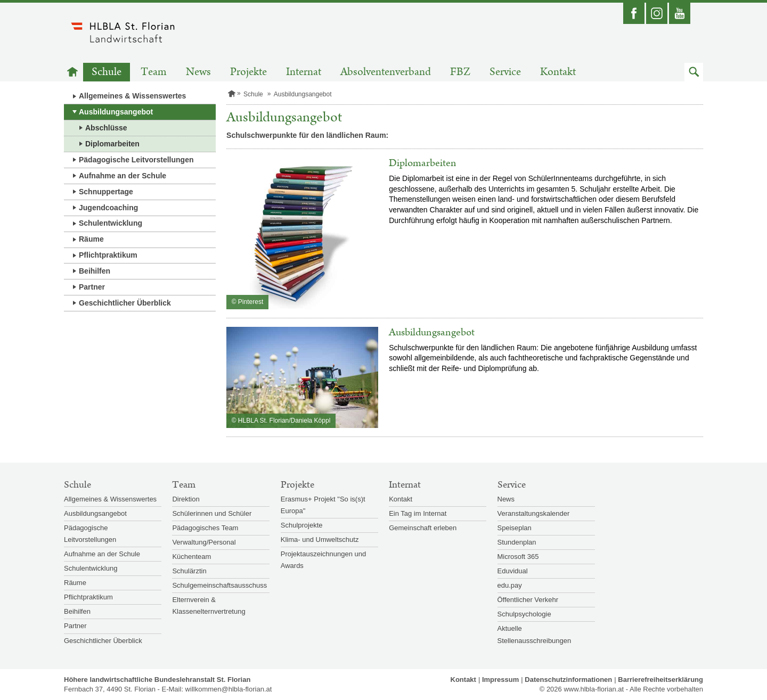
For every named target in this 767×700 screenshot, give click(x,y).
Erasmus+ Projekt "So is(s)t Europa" (323, 505)
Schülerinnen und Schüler (212, 513)
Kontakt (558, 72)
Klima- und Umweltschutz (320, 540)
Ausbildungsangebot (116, 112)
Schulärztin (189, 571)
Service (505, 72)
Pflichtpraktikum (108, 255)
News (198, 72)
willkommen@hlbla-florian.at (229, 689)
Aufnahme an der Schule (123, 176)
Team (154, 72)
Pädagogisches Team (205, 528)
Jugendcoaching (108, 208)
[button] (694, 72)
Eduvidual (513, 571)
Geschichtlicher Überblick (125, 303)
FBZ (460, 72)
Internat (304, 72)
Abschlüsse (106, 128)
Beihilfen (95, 271)
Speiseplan (515, 528)
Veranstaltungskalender (534, 513)
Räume (91, 239)
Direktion (186, 499)
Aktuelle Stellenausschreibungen (535, 634)
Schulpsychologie (524, 614)
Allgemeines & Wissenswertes (132, 96)
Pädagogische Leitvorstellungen (136, 160)
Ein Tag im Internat (418, 513)
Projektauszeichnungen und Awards (323, 560)
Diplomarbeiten (112, 144)
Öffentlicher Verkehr (528, 600)
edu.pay (510, 585)
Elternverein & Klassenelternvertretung (209, 606)
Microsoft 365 (518, 557)
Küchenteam (191, 557)
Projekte (248, 72)
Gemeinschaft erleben (423, 528)
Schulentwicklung (111, 223)
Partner (92, 287)
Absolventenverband (386, 72)
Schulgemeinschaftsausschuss (219, 585)
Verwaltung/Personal (204, 542)
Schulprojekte (302, 525)
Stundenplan (517, 542)
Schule (107, 72)
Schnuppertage (106, 192)
